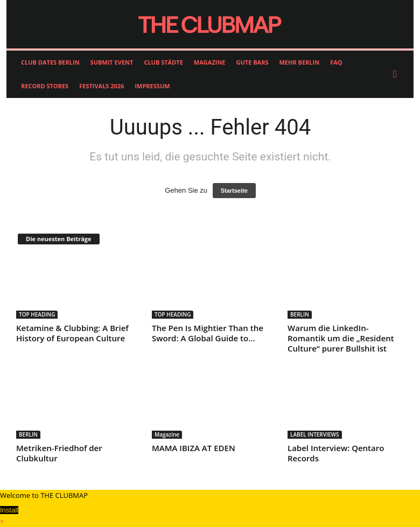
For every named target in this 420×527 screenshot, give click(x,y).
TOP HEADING (37, 314)
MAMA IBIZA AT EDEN (194, 448)
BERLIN (300, 314)
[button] (397, 74)
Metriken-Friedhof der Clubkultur (59, 453)
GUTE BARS (253, 62)
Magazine (167, 434)
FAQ (336, 62)
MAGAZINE (210, 62)
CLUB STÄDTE (163, 62)
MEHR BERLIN (299, 62)
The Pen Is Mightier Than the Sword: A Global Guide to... (208, 333)
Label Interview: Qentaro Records (336, 453)
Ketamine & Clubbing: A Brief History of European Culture (72, 333)
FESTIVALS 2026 (101, 86)
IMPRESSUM (152, 86)
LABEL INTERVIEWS (315, 434)
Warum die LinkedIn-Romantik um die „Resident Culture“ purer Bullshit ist (341, 338)
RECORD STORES (45, 86)
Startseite (234, 191)
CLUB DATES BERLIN (50, 62)
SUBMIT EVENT (112, 62)
